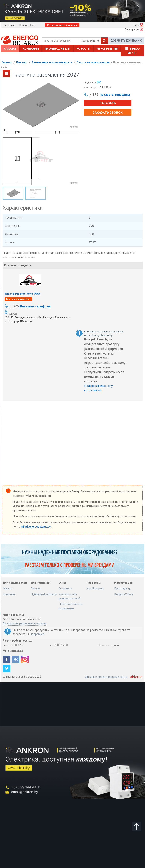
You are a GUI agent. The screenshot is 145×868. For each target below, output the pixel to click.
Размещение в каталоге (62, 25)
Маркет (8, 588)
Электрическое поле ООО (22, 294)
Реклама (36, 588)
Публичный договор (44, 594)
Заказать (108, 103)
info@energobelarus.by (36, 526)
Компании (31, 48)
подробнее (37, 634)
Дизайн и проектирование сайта (106, 677)
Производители (58, 48)
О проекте (9, 25)
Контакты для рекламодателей (70, 596)
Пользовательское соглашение (71, 606)
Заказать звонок (108, 112)
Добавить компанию (126, 40)
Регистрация (132, 29)
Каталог (10, 48)
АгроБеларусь (95, 588)
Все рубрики (91, 41)
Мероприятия (107, 48)
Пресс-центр (134, 51)
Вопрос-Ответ (27, 25)
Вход (136, 25)
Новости (83, 48)
